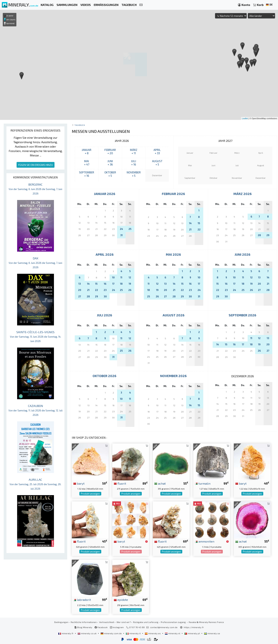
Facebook (101, 627)
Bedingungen (61, 622)
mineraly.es (153, 633)
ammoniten (205, 541)
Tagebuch (80, 125)
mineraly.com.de (111, 633)
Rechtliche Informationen (84, 622)
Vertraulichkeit (107, 622)
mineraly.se (212, 633)
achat (160, 483)
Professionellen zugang (174, 622)
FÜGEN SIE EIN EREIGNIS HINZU (36, 165)
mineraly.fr (66, 633)
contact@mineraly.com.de (164, 627)
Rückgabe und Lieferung (146, 622)
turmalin (203, 483)
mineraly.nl (173, 633)
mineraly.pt (192, 633)
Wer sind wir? (124, 622)
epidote (121, 600)
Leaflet (245, 118)
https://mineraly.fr (194, 627)
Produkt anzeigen (90, 494)
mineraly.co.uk (87, 633)
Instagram (117, 627)
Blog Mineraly (83, 627)
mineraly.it (133, 633)
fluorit (120, 483)
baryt (79, 483)
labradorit (82, 600)
